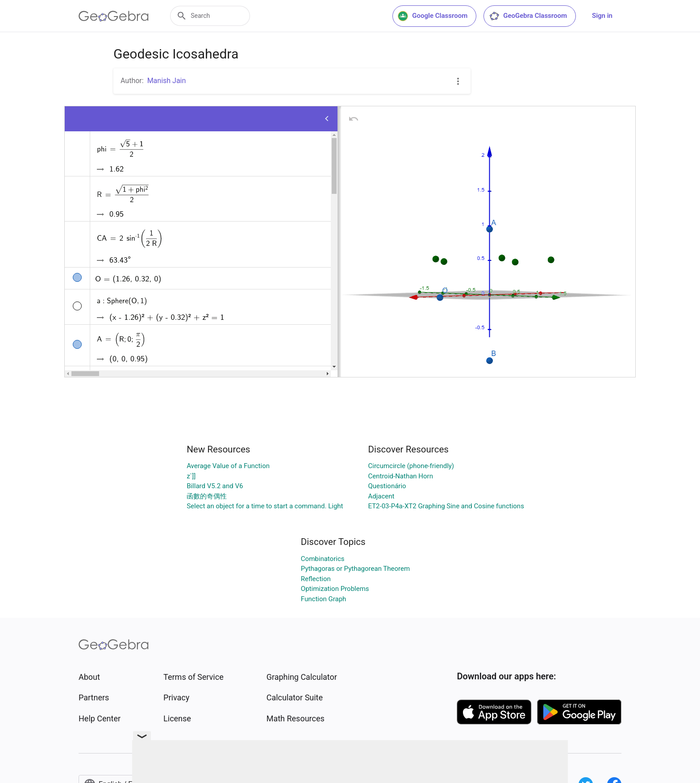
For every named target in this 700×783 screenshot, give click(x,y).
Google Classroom (433, 16)
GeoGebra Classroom (528, 16)
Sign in (602, 16)
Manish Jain (167, 81)
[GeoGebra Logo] (114, 16)
